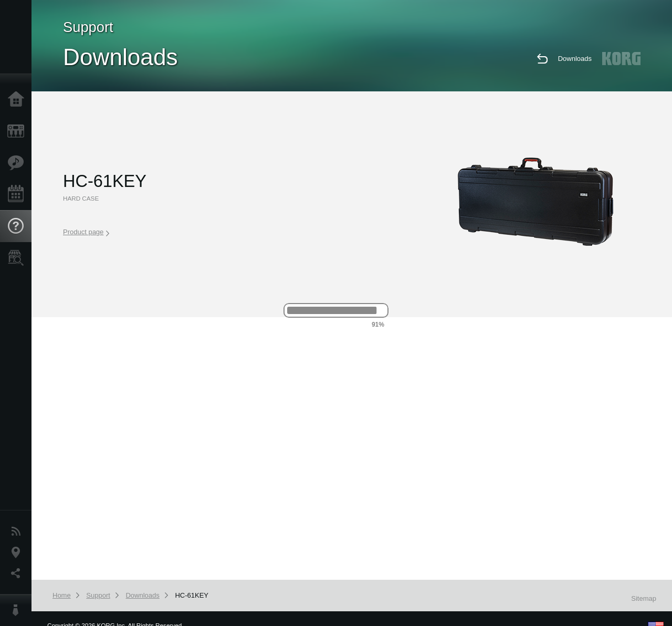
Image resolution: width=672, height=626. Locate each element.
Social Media (18, 573)
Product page (86, 232)
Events (18, 194)
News (18, 531)
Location (18, 552)
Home (18, 100)
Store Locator (18, 258)
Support (18, 226)
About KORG (18, 610)
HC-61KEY (192, 595)
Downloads (575, 59)
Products (18, 131)
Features (18, 163)
